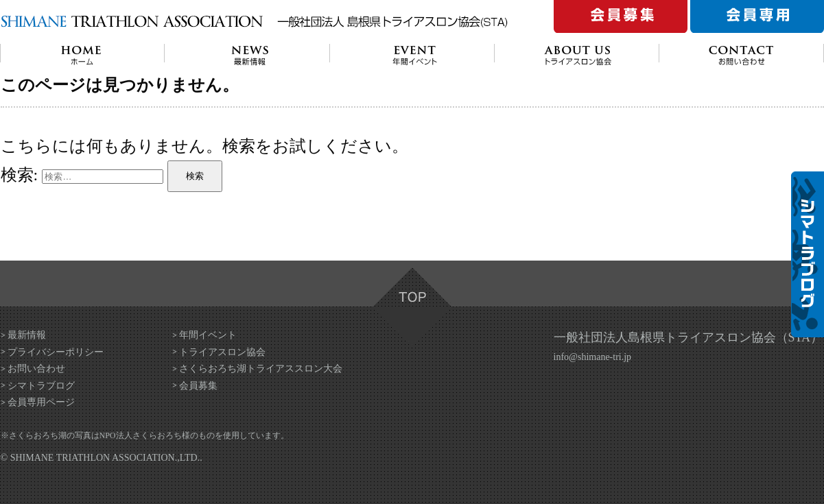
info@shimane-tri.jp (593, 357)
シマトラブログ (41, 386)
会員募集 (198, 386)
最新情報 (27, 335)
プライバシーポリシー (56, 352)
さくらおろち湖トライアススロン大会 (261, 369)
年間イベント (208, 335)
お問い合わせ (36, 369)
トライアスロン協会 (222, 352)
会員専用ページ (41, 402)
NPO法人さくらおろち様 (145, 435)
